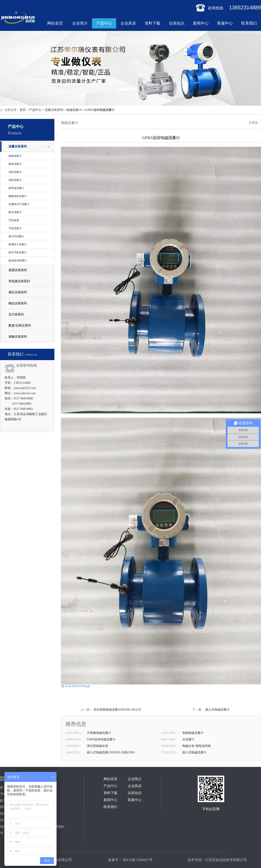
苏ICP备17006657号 (137, 860)
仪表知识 (177, 23)
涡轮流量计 (15, 180)
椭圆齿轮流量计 (18, 196)
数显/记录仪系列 (20, 326)
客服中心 (225, 23)
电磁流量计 (74, 110)
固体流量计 (15, 164)
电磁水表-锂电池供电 (197, 746)
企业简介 (80, 23)
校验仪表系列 (18, 337)
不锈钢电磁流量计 (99, 733)
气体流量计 (15, 228)
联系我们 (249, 23)
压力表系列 (16, 315)
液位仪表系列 (18, 292)
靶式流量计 (15, 212)
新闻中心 (201, 23)
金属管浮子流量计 (19, 204)
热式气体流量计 (18, 252)
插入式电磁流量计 (217, 710)
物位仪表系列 (18, 303)
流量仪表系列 (54, 110)
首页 (23, 110)
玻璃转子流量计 (18, 244)
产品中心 (104, 23)
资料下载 (152, 23)
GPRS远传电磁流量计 (101, 739)
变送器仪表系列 (19, 281)
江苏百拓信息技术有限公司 (226, 860)
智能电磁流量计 (193, 733)
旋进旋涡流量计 (18, 260)
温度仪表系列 (18, 270)
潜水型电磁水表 (97, 746)
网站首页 (55, 23)
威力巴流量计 (16, 236)
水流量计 (188, 739)
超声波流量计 (16, 188)
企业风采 (128, 23)
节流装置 (14, 220)
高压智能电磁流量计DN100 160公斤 (117, 710)
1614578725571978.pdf (77, 686)
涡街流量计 (15, 172)
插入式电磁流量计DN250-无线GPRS (111, 752)
